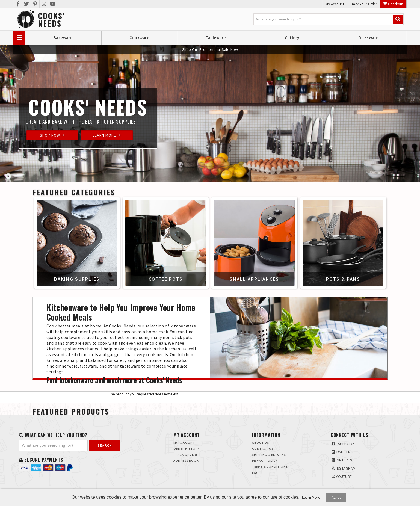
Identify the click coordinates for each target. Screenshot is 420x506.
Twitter (341, 452)
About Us (261, 443)
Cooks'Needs (51, 20)
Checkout (393, 4)
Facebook (343, 444)
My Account (335, 4)
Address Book (186, 461)
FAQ (255, 473)
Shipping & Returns (269, 455)
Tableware (216, 38)
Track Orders (186, 455)
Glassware (368, 38)
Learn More (107, 135)
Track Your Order (363, 4)
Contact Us (263, 449)
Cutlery (292, 38)
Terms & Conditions (270, 467)
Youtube (342, 477)
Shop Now (52, 135)
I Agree (336, 497)
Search (105, 445)
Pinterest (343, 460)
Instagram (344, 468)
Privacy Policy (265, 461)
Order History (186, 449)
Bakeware (63, 38)
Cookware (139, 38)
